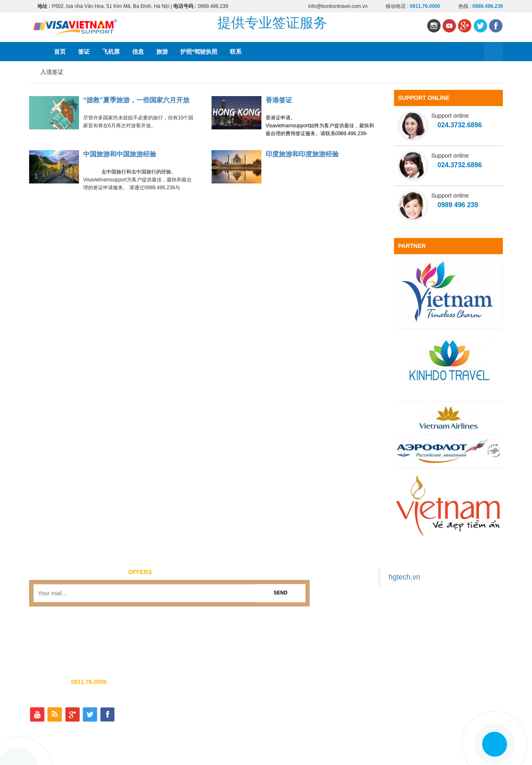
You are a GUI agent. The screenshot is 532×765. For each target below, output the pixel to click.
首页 (60, 52)
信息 (138, 52)
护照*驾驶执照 (199, 52)
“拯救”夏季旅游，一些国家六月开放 (136, 100)
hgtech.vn (404, 577)
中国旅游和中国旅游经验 (120, 154)
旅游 (162, 52)
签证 (84, 52)
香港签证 (279, 100)
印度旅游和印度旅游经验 (302, 154)
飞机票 (111, 52)
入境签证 (52, 72)
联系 (236, 52)
